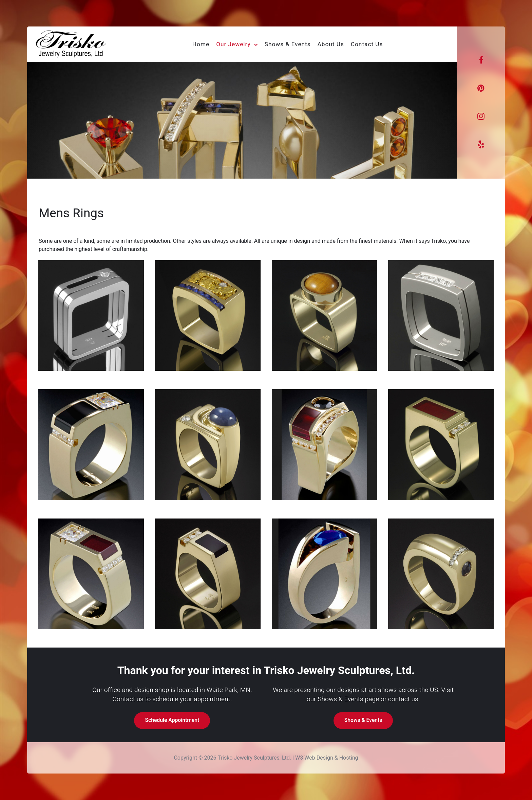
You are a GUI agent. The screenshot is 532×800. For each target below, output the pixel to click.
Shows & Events (363, 720)
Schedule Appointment (172, 720)
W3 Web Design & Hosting (327, 758)
